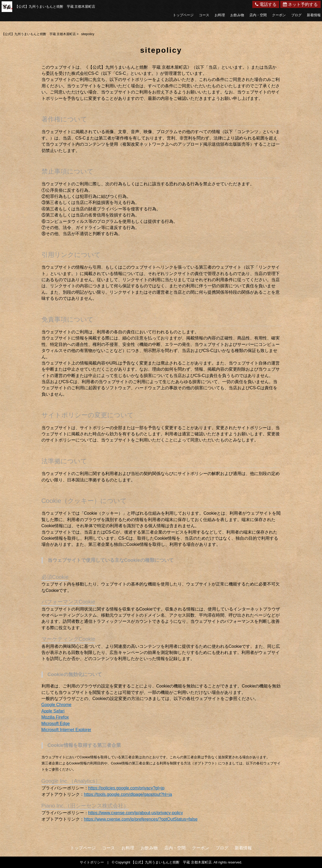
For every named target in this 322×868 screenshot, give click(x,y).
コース (204, 15)
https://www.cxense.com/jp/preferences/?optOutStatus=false (141, 819)
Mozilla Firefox (55, 717)
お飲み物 (237, 15)
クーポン (279, 15)
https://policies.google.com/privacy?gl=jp (126, 788)
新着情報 (314, 15)
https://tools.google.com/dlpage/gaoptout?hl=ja (128, 794)
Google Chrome (57, 705)
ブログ (296, 15)
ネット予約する (300, 4)
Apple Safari (53, 711)
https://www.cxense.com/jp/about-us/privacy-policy (136, 813)
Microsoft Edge (56, 724)
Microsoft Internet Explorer (66, 730)
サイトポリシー (92, 862)
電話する (266, 4)
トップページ (183, 15)
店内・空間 (258, 15)
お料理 (220, 15)
